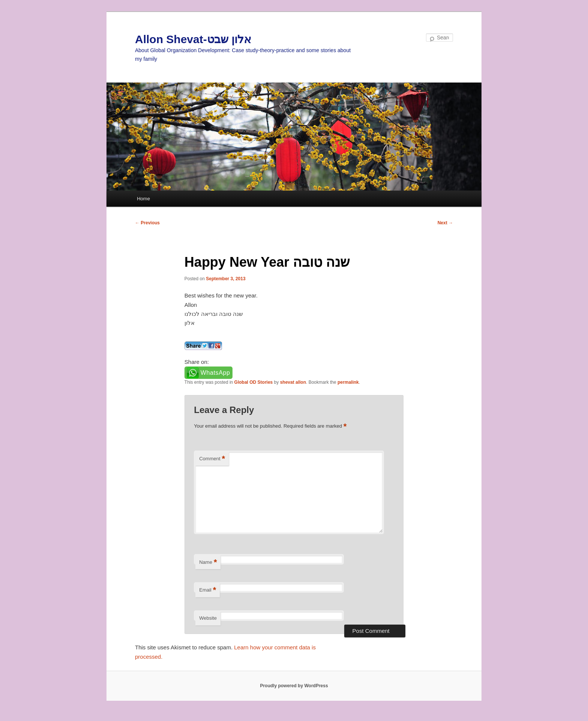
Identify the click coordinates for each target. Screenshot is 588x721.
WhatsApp (215, 373)
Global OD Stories (254, 382)
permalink (348, 382)
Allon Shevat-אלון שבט (193, 39)
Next (445, 223)
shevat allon (293, 382)
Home (143, 199)
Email (208, 590)
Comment (212, 459)
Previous (147, 223)
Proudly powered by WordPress (294, 686)
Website (208, 618)
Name (208, 563)
